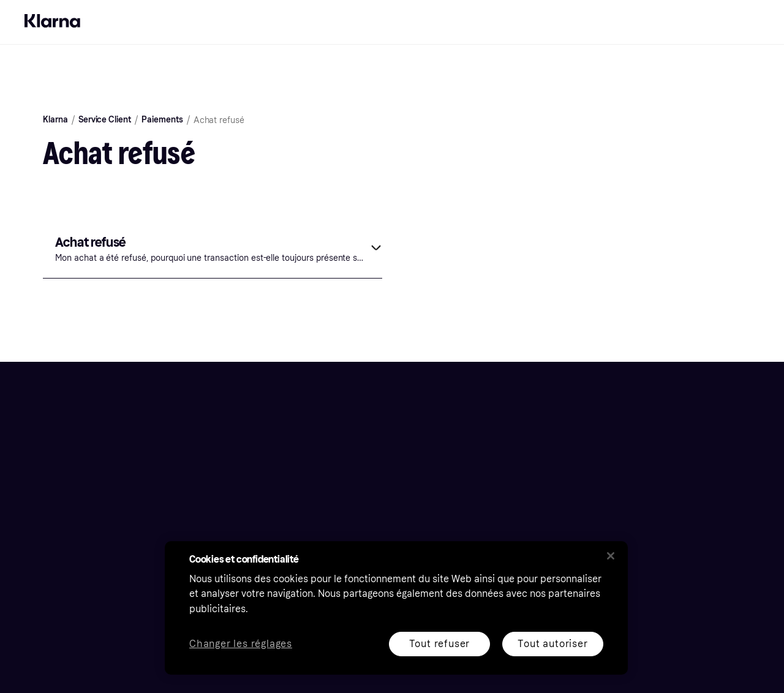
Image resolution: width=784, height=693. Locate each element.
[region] (396, 608)
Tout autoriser (552, 644)
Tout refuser (440, 644)
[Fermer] (611, 556)
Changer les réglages (241, 644)
